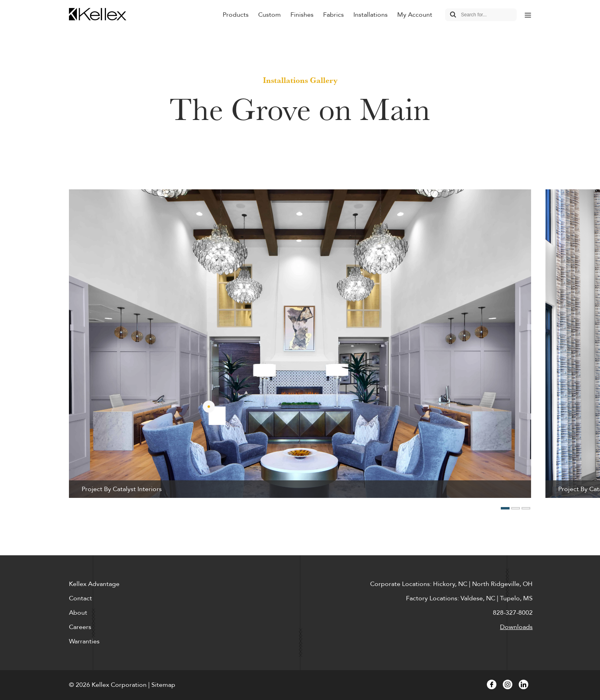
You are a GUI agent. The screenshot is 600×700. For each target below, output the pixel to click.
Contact (80, 598)
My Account (415, 15)
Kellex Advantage (94, 584)
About (78, 613)
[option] (300, 344)
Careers (80, 627)
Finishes (302, 15)
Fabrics (333, 15)
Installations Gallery (300, 80)
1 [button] (505, 508)
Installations (371, 15)
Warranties (84, 641)
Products (236, 15)
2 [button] (516, 508)
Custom (270, 15)
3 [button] (526, 508)
